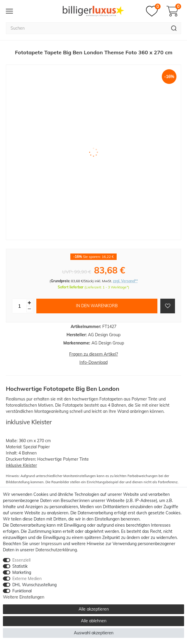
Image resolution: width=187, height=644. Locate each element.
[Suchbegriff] (86, 28)
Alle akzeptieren (94, 609)
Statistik (20, 566)
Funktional (22, 591)
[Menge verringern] (29, 309)
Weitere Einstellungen (24, 597)
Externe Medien (27, 579)
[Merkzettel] (153, 11)
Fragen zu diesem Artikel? (93, 354)
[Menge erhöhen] (29, 303)
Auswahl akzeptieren (94, 633)
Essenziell (21, 560)
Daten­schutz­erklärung (56, 550)
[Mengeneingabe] (19, 306)
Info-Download (93, 362)
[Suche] (174, 28)
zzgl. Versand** (125, 281)
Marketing (22, 572)
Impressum (51, 544)
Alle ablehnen (94, 621)
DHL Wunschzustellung (34, 585)
